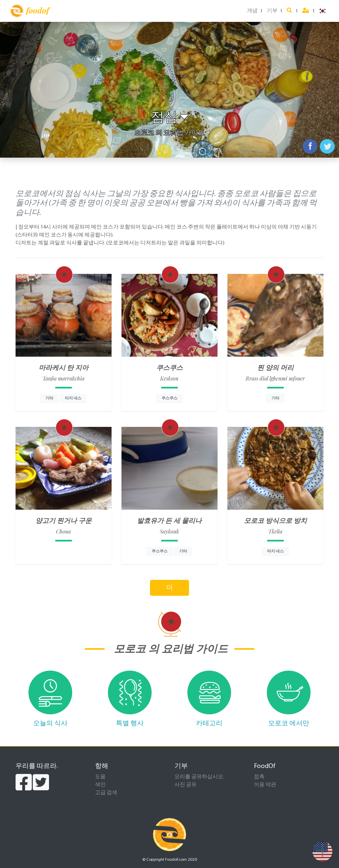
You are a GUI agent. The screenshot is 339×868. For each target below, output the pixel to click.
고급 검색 (106, 793)
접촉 (259, 777)
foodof (30, 11)
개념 (252, 11)
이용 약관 (265, 785)
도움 (100, 777)
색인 (100, 785)
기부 (272, 11)
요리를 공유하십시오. (199, 777)
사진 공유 (186, 785)
